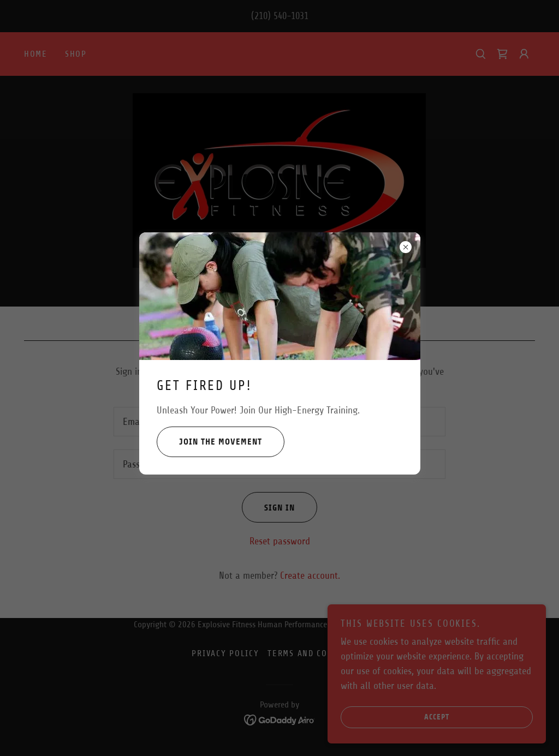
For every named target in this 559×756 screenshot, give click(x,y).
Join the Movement (209, 442)
